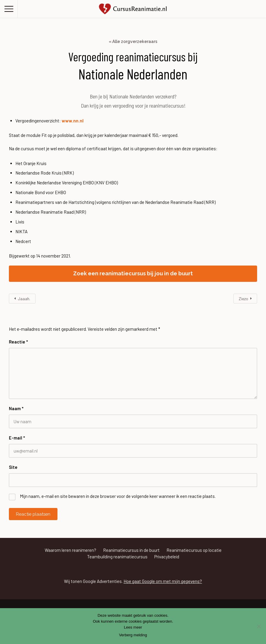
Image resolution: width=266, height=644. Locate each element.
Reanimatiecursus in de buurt (131, 550)
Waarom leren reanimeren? (70, 550)
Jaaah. (24, 299)
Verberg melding (133, 635)
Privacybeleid (167, 557)
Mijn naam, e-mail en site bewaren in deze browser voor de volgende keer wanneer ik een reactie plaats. (118, 496)
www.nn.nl (73, 121)
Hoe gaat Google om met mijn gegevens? (163, 581)
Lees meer (133, 627)
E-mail (17, 438)
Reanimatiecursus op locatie (194, 550)
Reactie (18, 342)
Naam (16, 408)
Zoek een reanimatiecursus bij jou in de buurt (133, 273)
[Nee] (259, 626)
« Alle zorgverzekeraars (133, 41)
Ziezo (243, 299)
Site (13, 467)
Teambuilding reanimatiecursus (117, 557)
